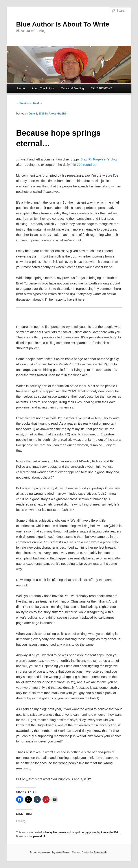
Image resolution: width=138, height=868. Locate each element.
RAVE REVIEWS (101, 88)
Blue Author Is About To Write (63, 24)
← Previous (23, 103)
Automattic (100, 853)
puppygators (89, 832)
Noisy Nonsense (56, 832)
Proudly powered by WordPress (50, 853)
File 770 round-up (84, 165)
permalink (39, 836)
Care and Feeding (72, 88)
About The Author (43, 88)
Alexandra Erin (58, 114)
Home (21, 88)
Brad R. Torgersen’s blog (99, 159)
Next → (38, 103)
